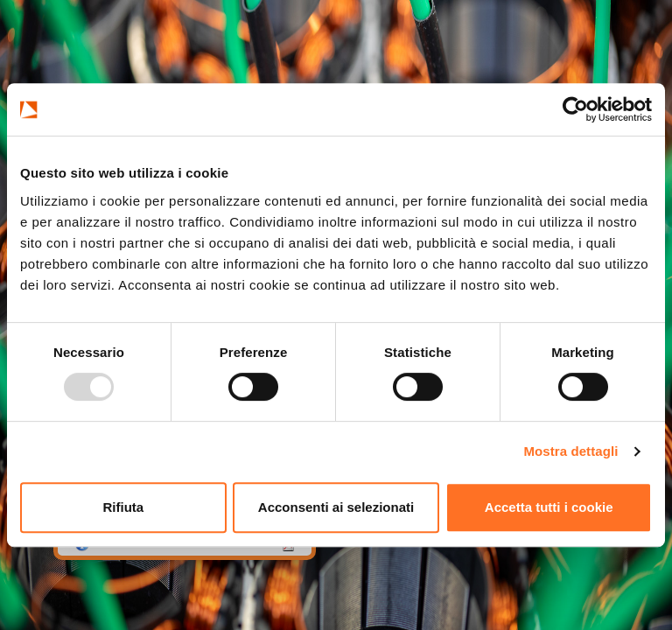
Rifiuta (123, 507)
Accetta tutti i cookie (549, 507)
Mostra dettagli (570, 451)
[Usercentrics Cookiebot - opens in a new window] (575, 109)
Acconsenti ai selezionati (336, 507)
